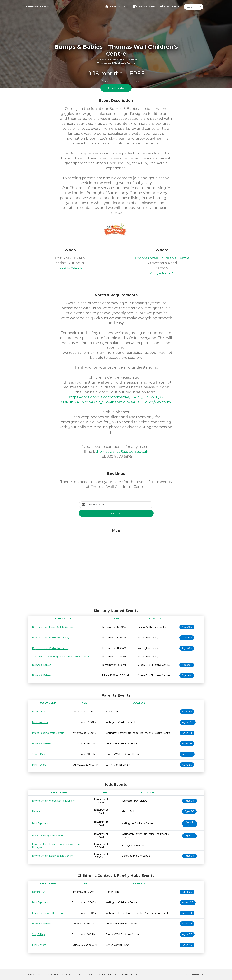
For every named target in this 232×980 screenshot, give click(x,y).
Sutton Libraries (195, 974)
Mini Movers (39, 765)
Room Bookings (128, 974)
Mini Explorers (40, 722)
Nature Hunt (39, 712)
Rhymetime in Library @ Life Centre (52, 627)
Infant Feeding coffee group (48, 733)
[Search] (191, 7)
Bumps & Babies (42, 665)
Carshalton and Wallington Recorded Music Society (61, 657)
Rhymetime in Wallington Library (51, 638)
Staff (89, 974)
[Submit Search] (200, 7)
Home (31, 974)
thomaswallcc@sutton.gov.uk (122, 452)
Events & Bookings (37, 7)
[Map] (116, 568)
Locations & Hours (48, 974)
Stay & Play (39, 754)
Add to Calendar (70, 268)
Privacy (66, 974)
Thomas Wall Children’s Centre (162, 258)
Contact (78, 974)
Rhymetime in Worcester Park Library (53, 801)
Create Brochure (106, 974)
